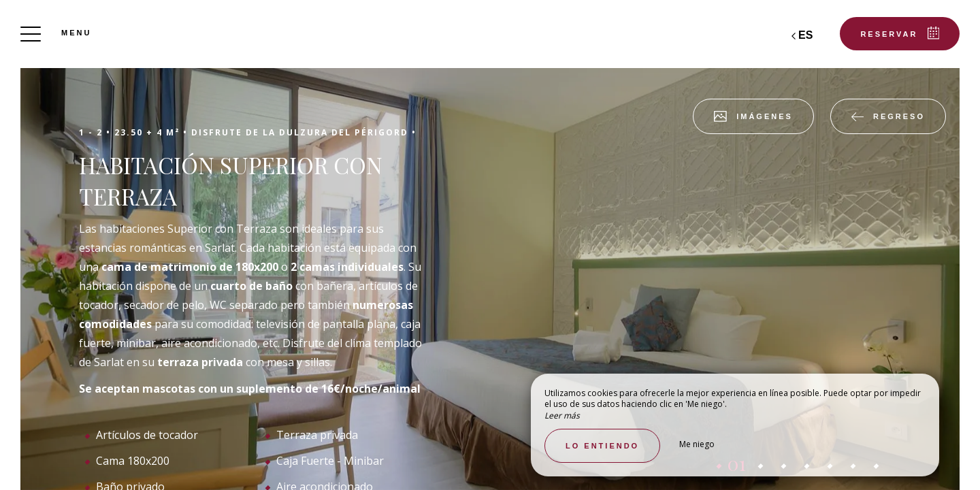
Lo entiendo (602, 446)
